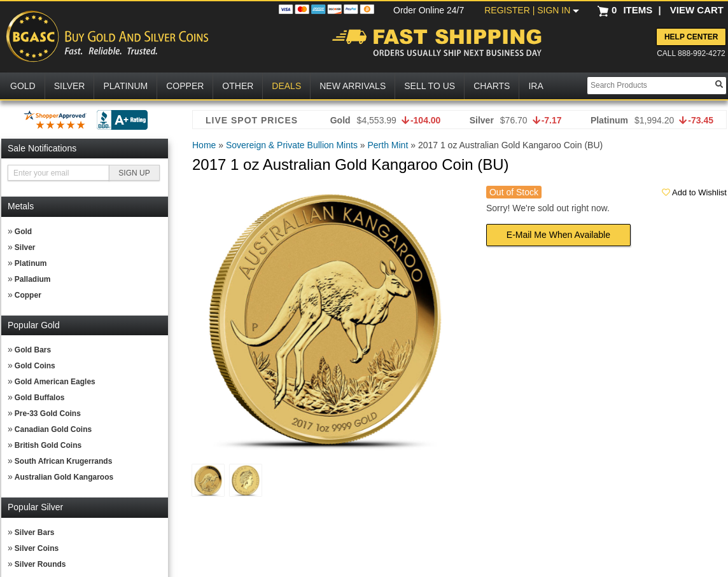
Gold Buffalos (40, 398)
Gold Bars (33, 350)
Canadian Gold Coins (53, 429)
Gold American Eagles (55, 382)
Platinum (31, 263)
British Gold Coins (48, 445)
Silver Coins (37, 548)
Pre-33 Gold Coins (48, 414)
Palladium (33, 279)
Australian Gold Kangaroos (64, 477)
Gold (23, 232)
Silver (25, 247)
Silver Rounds (40, 564)
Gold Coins (35, 366)
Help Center (691, 37)
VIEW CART (697, 10)
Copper (28, 295)
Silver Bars (35, 532)
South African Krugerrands (64, 461)
